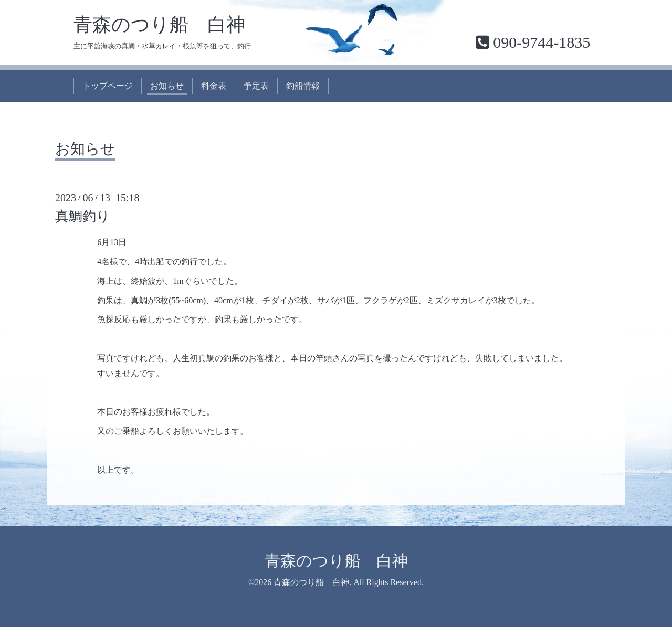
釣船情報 (303, 86)
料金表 (214, 86)
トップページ (108, 86)
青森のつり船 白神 (159, 25)
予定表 (256, 86)
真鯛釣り (83, 216)
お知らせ (167, 86)
